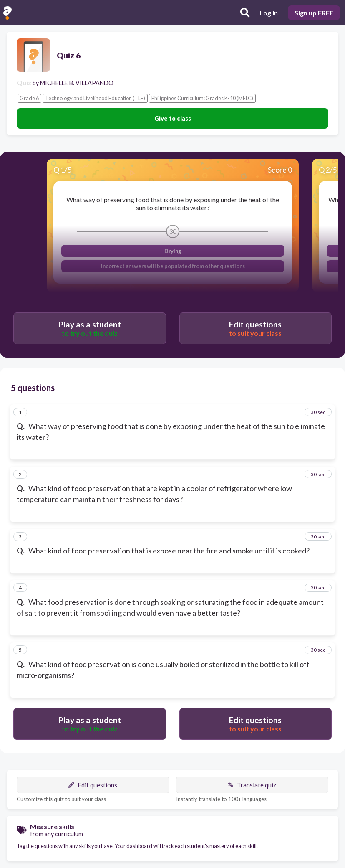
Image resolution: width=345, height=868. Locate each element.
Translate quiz (252, 785)
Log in (269, 13)
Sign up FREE (314, 13)
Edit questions (93, 785)
